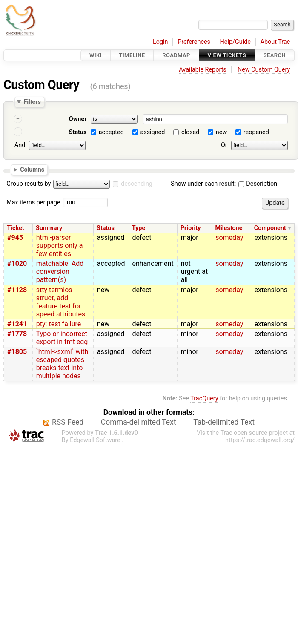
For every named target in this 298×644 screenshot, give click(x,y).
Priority (191, 228)
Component (270, 228)
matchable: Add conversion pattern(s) (60, 272)
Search (275, 55)
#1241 (17, 324)
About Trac (275, 42)
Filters (32, 102)
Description (258, 184)
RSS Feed (68, 422)
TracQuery (204, 398)
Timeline (132, 55)
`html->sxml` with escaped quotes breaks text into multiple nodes (62, 364)
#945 (15, 237)
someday (229, 237)
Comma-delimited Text (139, 422)
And (20, 145)
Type (139, 228)
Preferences (194, 42)
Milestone (229, 228)
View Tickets (227, 55)
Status (78, 132)
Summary (49, 228)
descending (137, 184)
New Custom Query (264, 70)
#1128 (17, 290)
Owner (78, 119)
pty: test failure (59, 324)
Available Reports (203, 70)
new (221, 132)
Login (160, 42)
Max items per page (33, 203)
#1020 (17, 263)
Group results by (29, 184)
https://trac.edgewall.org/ (260, 440)
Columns (32, 169)
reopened (256, 132)
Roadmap (176, 55)
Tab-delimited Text (224, 422)
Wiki (96, 55)
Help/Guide (235, 42)
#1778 (17, 334)
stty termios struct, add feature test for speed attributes (61, 302)
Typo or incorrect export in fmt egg (62, 338)
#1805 (17, 352)
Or (224, 145)
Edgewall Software (95, 440)
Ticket (15, 228)
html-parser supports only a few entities (60, 246)
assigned (152, 132)
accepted (111, 132)
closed (190, 132)
